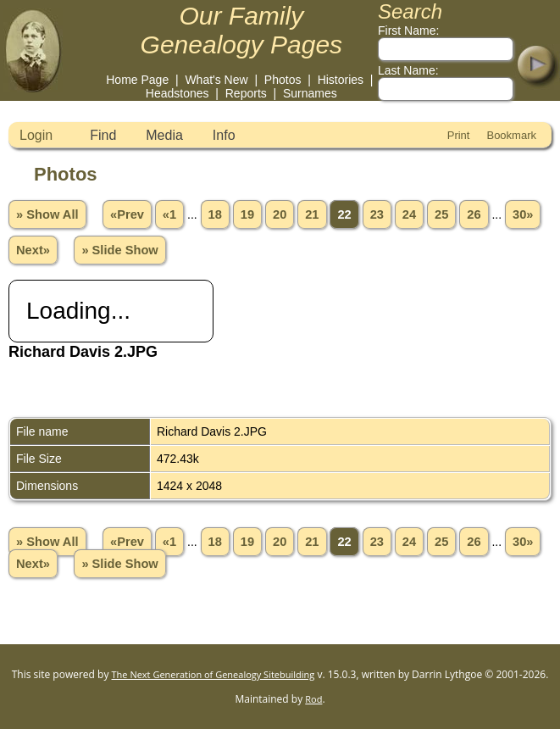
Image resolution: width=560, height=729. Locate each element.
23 (377, 214)
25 (441, 214)
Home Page (137, 80)
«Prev (127, 214)
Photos (283, 80)
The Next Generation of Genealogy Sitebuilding (213, 674)
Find (103, 135)
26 (474, 214)
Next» (33, 250)
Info (224, 135)
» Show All (47, 214)
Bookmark (511, 135)
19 (247, 214)
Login (36, 135)
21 (312, 214)
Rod (313, 699)
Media (164, 135)
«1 (169, 214)
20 (280, 214)
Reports (246, 93)
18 (215, 214)
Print (459, 135)
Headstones (177, 93)
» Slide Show (119, 250)
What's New (216, 80)
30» (523, 214)
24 (409, 214)
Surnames (310, 93)
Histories (341, 80)
